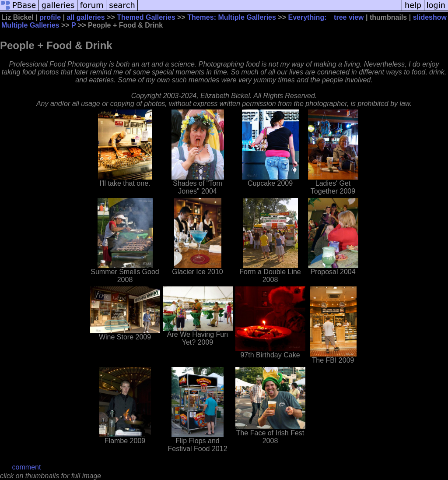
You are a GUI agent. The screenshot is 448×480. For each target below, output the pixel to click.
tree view (349, 17)
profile (50, 17)
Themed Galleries (146, 17)
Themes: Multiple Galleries (232, 17)
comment (27, 467)
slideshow (430, 17)
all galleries (86, 17)
